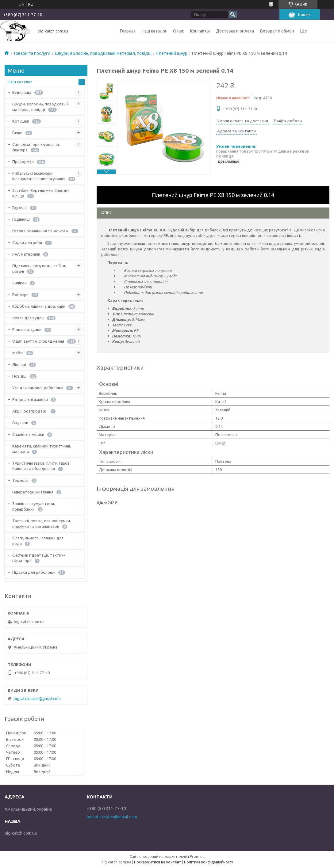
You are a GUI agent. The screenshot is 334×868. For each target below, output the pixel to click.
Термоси (20, 480)
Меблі (18, 353)
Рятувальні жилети (30, 399)
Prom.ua (197, 857)
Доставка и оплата (235, 31)
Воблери (20, 295)
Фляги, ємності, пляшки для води (38, 541)
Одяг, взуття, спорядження (38, 341)
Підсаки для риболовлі (34, 572)
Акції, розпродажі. (30, 411)
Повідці (19, 376)
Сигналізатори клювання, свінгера (36, 147)
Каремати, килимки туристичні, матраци (42, 449)
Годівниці (21, 219)
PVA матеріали (26, 254)
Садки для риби (27, 242)
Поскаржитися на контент (158, 862)
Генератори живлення (33, 492)
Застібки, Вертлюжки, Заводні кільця (41, 193)
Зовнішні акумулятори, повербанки (34, 506)
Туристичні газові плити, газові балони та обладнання (41, 466)
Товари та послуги (32, 53)
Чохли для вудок (28, 318)
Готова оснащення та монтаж (40, 231)
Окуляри (20, 423)
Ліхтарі (19, 364)
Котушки (21, 121)
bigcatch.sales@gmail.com (37, 699)
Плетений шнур (172, 53)
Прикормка (23, 162)
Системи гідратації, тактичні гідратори (39, 558)
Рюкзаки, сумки (27, 329)
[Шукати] (233, 14)
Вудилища (22, 92)
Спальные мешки (28, 434)
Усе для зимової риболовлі (38, 388)
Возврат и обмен (277, 31)
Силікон (19, 283)
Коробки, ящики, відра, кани (39, 306)
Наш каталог (154, 31)
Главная (128, 31)
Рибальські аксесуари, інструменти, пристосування (39, 176)
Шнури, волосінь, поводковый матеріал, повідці (103, 53)
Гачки (17, 133)
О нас (179, 31)
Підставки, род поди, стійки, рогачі (39, 268)
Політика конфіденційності (208, 862)
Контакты (200, 31)
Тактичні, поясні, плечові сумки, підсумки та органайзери (42, 523)
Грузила (19, 207)
